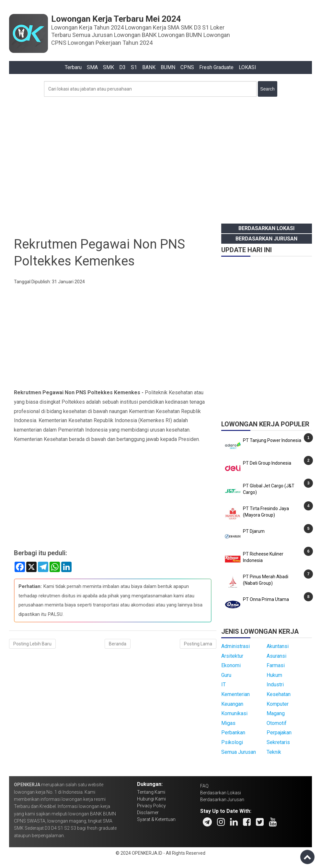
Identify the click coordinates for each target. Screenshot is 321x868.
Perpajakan (279, 733)
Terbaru (73, 67)
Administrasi (235, 646)
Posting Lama (198, 644)
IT (224, 685)
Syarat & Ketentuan (156, 819)
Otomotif (277, 723)
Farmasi (276, 665)
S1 (134, 67)
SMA (92, 67)
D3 (122, 67)
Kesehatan (279, 694)
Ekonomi (231, 665)
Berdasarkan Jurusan (266, 239)
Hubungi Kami (151, 799)
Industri (275, 685)
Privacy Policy (151, 806)
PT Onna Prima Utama (266, 599)
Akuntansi (278, 646)
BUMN (168, 67)
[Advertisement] (160, 158)
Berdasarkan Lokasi (266, 228)
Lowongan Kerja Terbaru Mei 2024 (116, 19)
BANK (149, 67)
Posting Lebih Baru (32, 644)
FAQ (204, 786)
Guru (226, 675)
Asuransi (276, 656)
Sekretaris (278, 742)
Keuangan (232, 704)
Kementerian (235, 694)
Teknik (274, 752)
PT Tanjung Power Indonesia (272, 440)
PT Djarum (254, 531)
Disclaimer (148, 813)
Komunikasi (234, 713)
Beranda (118, 644)
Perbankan (233, 733)
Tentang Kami (151, 792)
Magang (276, 713)
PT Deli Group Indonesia (267, 463)
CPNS (187, 67)
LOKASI (247, 67)
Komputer (278, 704)
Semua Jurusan (239, 752)
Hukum (274, 675)
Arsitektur (232, 656)
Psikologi (232, 742)
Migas (228, 723)
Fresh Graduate (216, 67)
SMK (109, 67)
